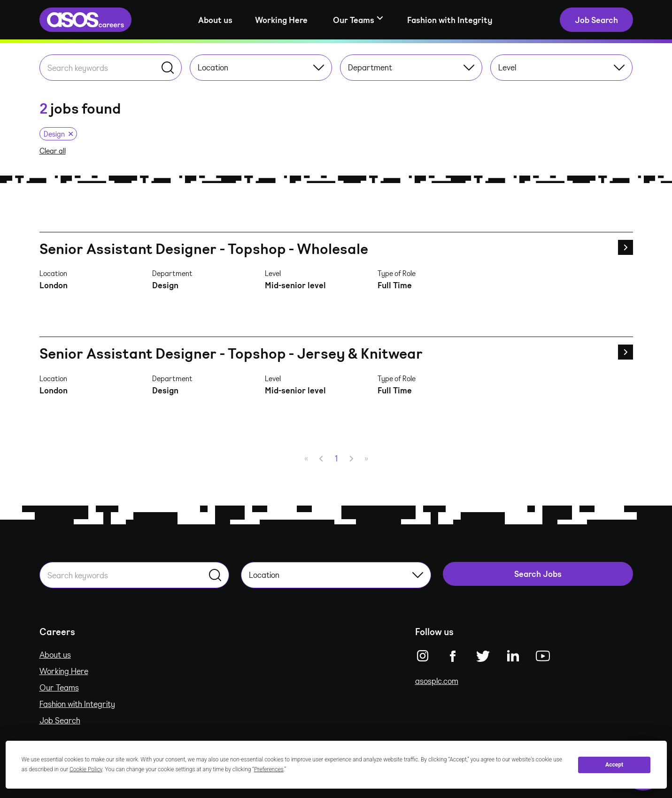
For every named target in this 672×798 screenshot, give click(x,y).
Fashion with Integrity (450, 20)
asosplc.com (437, 681)
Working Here (281, 20)
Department (411, 67)
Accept (614, 765)
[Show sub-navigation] (357, 20)
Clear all (53, 151)
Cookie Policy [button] (86, 769)
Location (261, 67)
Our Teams (59, 687)
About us (215, 20)
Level (561, 67)
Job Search (60, 720)
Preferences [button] (269, 769)
